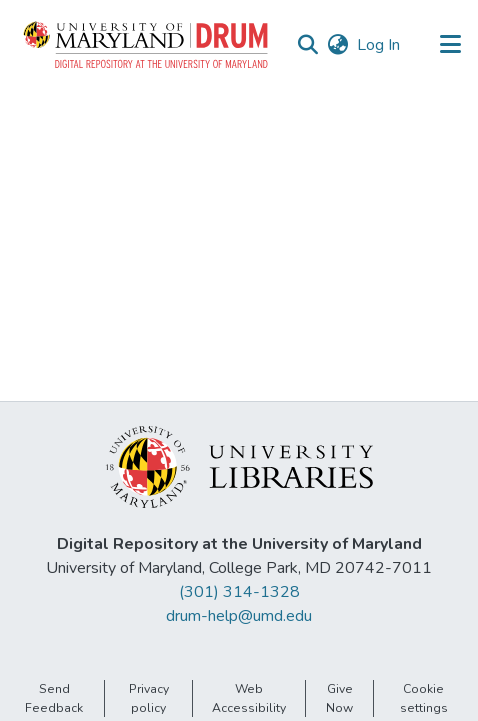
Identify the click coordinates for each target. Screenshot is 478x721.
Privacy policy (149, 698)
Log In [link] (379, 45)
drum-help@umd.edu (239, 616)
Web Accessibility (249, 698)
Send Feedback (54, 698)
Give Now (339, 698)
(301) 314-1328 (239, 592)
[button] (147, 45)
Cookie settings (424, 698)
